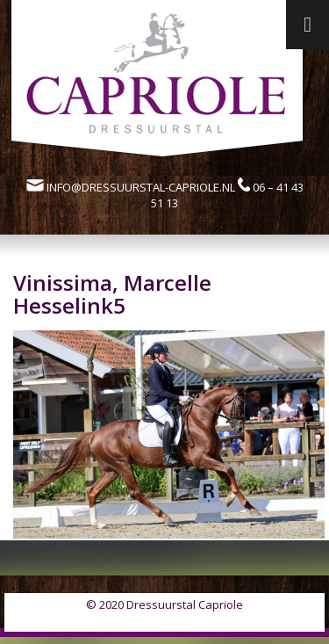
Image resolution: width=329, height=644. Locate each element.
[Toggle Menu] (308, 25)
